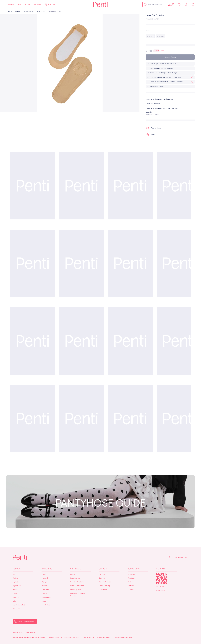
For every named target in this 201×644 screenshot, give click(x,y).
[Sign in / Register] (186, 5)
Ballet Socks (41, 11)
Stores (73, 574)
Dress (44, 601)
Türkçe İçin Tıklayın (179, 557)
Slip (14, 601)
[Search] (145, 4)
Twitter (130, 582)
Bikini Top (45, 590)
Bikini (44, 574)
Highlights (47, 569)
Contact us (103, 590)
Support (103, 569)
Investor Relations (77, 582)
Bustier (15, 590)
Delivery (102, 578)
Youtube (131, 586)
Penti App (161, 569)
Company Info (75, 590)
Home (10, 11)
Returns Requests (106, 582)
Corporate (76, 569)
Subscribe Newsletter (26, 621)
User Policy (87, 637)
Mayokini (45, 586)
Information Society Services (78, 595)
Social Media (134, 569)
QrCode (162, 579)
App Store (160, 586)
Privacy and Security (71, 637)
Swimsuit (45, 578)
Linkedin (131, 590)
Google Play (161, 590)
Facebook (131, 578)
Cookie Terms (54, 637)
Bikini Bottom (46, 593)
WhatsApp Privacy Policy (124, 637)
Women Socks (29, 11)
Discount (52, 4)
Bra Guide (17, 609)
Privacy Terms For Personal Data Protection (29, 637)
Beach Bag (45, 605)
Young (28, 4)
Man (19, 4)
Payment (102, 574)
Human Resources (77, 586)
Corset (15, 593)
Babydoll (16, 597)
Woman (11, 4)
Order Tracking (104, 586)
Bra (14, 574)
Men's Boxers (46, 597)
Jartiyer (16, 578)
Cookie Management (103, 637)
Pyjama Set (17, 586)
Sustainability (75, 578)
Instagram (131, 574)
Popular (17, 569)
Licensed (38, 4)
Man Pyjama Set (19, 605)
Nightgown (17, 582)
